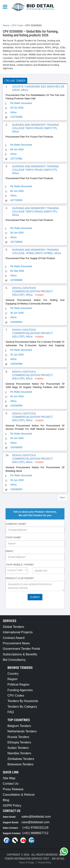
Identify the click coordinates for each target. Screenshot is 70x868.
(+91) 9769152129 (35, 828)
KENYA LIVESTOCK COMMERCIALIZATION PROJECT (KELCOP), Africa (32, 291)
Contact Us (11, 784)
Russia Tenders (18, 737)
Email (10, 551)
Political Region (18, 684)
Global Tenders (13, 627)
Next (62, 498)
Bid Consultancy (14, 660)
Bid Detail (58, 859)
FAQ (11, 712)
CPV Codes (16, 696)
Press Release (13, 789)
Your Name (13, 537)
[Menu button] (6, 6)
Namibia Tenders (19, 753)
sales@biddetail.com (36, 817)
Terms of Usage (26, 862)
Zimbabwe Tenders (21, 759)
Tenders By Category (22, 707)
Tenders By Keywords (23, 701)
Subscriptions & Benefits (20, 654)
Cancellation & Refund (19, 795)
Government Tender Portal (21, 649)
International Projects (18, 632)
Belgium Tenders (19, 726)
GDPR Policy (12, 806)
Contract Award (14, 638)
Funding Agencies (20, 690)
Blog (6, 800)
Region (13, 679)
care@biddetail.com (36, 822)
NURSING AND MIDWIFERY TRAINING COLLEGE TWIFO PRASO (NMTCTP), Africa (36, 128)
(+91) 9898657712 (35, 833)
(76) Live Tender (15, 81)
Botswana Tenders (21, 764)
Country (13, 674)
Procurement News (16, 643)
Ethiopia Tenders (19, 742)
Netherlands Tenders (22, 731)
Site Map (9, 778)
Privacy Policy (44, 862)
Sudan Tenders (18, 748)
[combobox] (17, 571)
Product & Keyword (20, 578)
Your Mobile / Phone (20, 565)
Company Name (16, 524)
